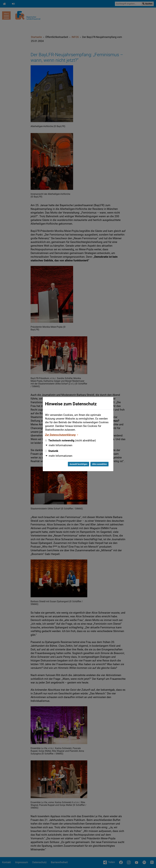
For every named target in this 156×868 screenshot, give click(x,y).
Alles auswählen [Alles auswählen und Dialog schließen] (99, 464)
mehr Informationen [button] (61, 445)
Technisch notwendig (70, 441)
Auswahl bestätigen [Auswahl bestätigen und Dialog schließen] (78, 464)
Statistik (52, 451)
